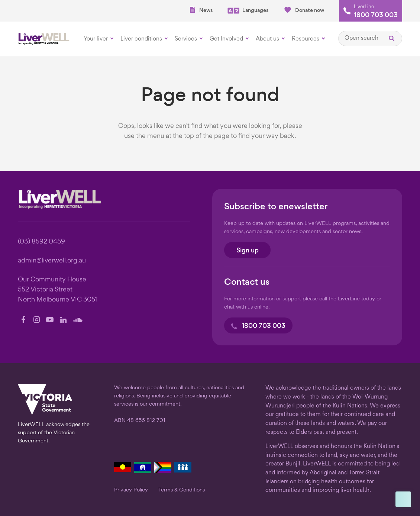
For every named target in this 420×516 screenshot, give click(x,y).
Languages (248, 11)
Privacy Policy (131, 490)
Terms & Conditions (182, 490)
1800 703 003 (376, 16)
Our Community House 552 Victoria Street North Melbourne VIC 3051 (58, 290)
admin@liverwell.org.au (52, 261)
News (201, 10)
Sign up (248, 251)
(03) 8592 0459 (41, 242)
